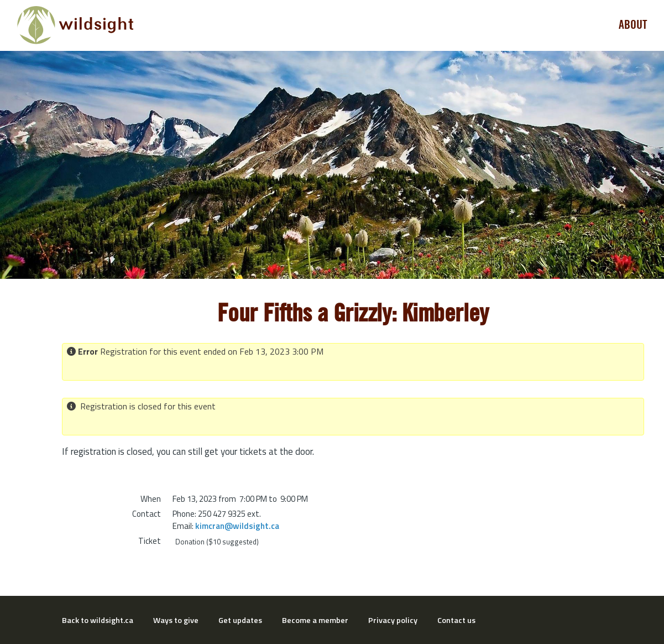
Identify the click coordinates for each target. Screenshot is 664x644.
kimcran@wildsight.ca (237, 526)
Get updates (240, 620)
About (633, 25)
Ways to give (176, 620)
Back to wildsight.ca (98, 620)
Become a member (315, 620)
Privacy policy (393, 620)
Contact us (456, 620)
